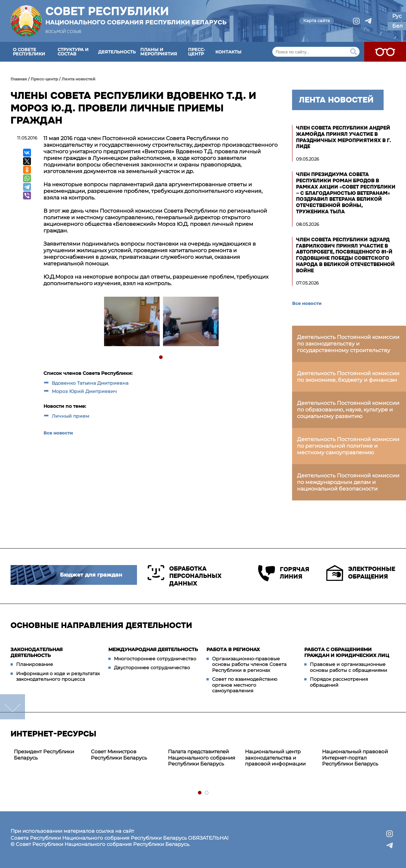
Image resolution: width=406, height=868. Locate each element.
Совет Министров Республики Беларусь (119, 755)
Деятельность (117, 52)
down (13, 707)
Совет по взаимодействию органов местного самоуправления (245, 685)
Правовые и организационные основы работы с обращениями (349, 667)
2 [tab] (207, 793)
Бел (397, 26)
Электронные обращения (361, 573)
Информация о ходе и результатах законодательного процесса (58, 676)
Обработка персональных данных (185, 576)
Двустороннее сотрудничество (152, 668)
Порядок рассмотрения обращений (339, 682)
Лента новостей (79, 79)
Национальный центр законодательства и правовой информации (275, 758)
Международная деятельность (153, 649)
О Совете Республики (29, 52)
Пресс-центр (197, 52)
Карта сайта (317, 20)
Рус (397, 16)
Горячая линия (282, 573)
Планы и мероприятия (159, 52)
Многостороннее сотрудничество (155, 659)
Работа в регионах (233, 649)
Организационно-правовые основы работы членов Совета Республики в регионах (249, 664)
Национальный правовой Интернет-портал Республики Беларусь (355, 758)
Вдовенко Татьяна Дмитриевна (90, 383)
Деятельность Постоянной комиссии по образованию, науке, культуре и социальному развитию (348, 410)
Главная (19, 79)
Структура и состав (73, 52)
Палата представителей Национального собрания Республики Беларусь (202, 758)
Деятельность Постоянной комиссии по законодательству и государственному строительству (348, 344)
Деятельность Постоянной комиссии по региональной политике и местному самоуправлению (348, 446)
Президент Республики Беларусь (44, 755)
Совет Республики (136, 15)
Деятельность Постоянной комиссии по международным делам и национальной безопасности (348, 482)
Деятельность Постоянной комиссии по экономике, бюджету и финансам (348, 377)
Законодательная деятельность (37, 652)
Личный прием (70, 416)
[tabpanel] (132, 322)
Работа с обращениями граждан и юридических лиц (347, 652)
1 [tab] (161, 358)
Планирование (35, 664)
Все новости (58, 433)
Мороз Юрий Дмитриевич (84, 391)
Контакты (228, 52)
